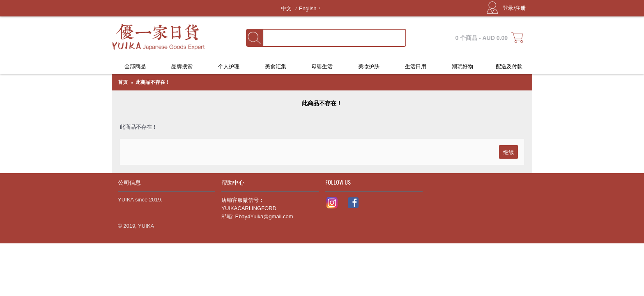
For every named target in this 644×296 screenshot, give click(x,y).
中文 (287, 8)
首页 (123, 82)
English (308, 8)
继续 (508, 152)
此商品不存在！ (153, 82)
